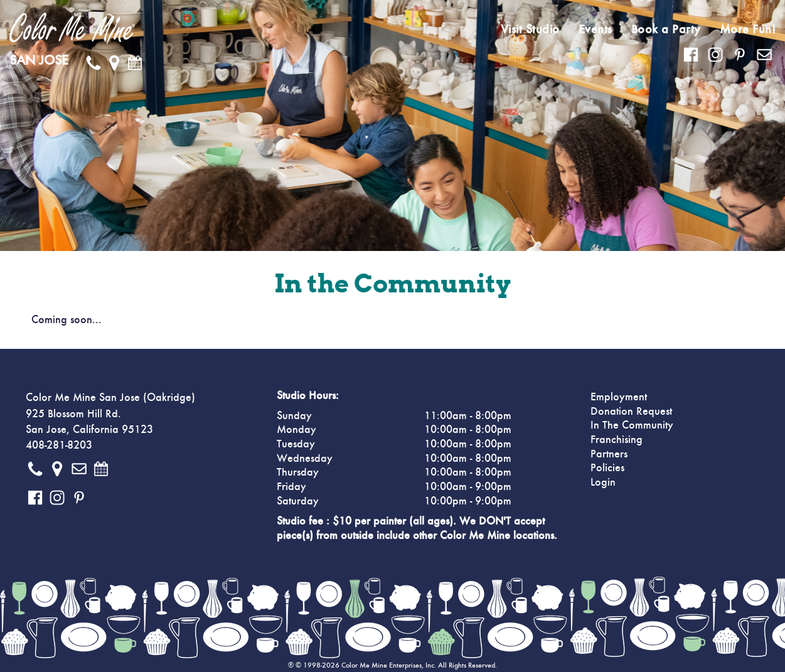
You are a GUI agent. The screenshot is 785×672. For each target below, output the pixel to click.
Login (603, 483)
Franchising (617, 440)
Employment (619, 397)
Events (595, 29)
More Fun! (748, 29)
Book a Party (666, 29)
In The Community (632, 425)
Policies (607, 468)
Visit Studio (530, 29)
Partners (609, 454)
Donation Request (631, 412)
